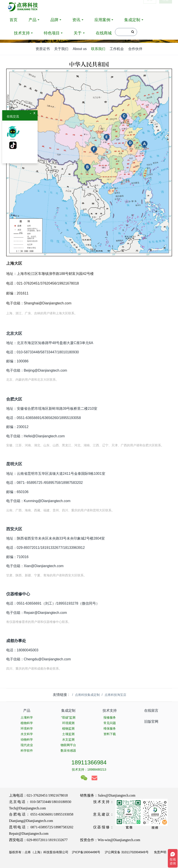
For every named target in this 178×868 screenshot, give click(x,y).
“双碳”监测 (68, 717)
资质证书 (43, 49)
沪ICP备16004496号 (86, 852)
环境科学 (27, 728)
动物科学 (27, 739)
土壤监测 (68, 734)
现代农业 (27, 745)
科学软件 (27, 751)
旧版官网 (151, 722)
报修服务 (110, 717)
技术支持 (22, 33)
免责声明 (160, 852)
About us (80, 49)
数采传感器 (68, 751)
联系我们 (98, 49)
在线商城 (104, 33)
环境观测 (68, 723)
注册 (166, 7)
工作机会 (117, 49)
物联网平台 (68, 745)
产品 (33, 20)
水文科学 (27, 734)
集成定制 (132, 20)
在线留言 (151, 711)
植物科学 (27, 723)
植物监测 (68, 728)
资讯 (76, 20)
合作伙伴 (135, 49)
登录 (150, 7)
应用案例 (102, 20)
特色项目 (52, 33)
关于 (78, 33)
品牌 (54, 20)
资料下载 (110, 734)
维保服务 (110, 728)
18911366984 (89, 762)
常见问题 (110, 723)
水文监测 (68, 739)
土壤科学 (27, 717)
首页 (13, 20)
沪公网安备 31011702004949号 (127, 852)
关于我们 (61, 49)
